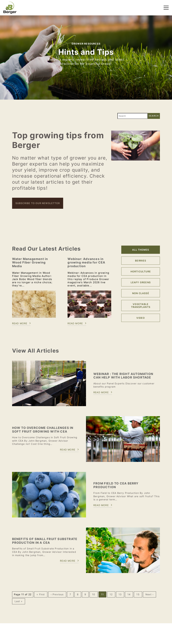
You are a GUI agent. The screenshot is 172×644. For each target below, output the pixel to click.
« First (41, 595)
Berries (141, 261)
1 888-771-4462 (15, 638)
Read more (20, 324)
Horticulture (141, 272)
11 (102, 595)
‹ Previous (57, 595)
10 (94, 595)
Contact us (14, 642)
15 (138, 595)
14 (129, 595)
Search (154, 116)
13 (120, 595)
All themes (141, 251)
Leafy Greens (141, 283)
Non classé (141, 294)
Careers (54, 642)
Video (141, 319)
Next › (149, 595)
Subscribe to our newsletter (38, 204)
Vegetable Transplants (141, 306)
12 (111, 595)
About (52, 638)
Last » (19, 602)
